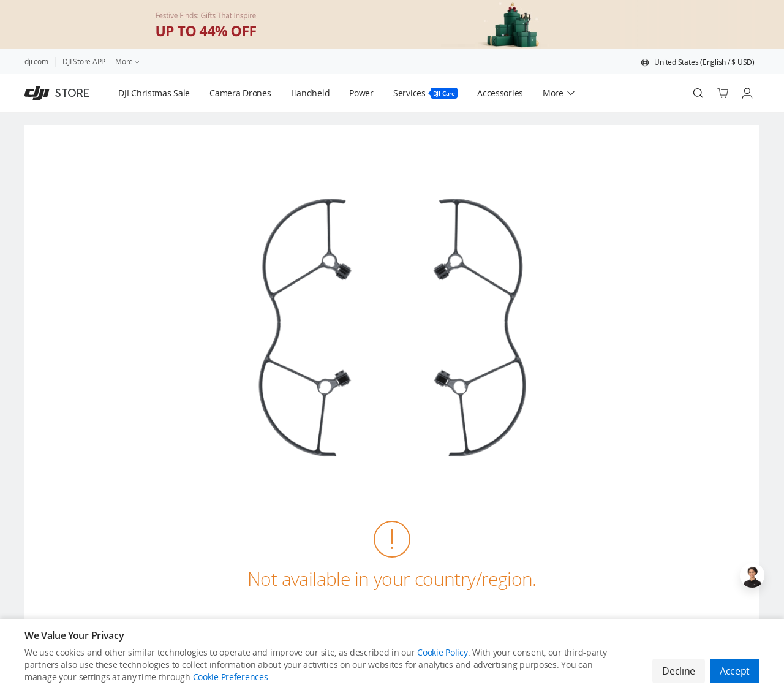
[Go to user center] (747, 93)
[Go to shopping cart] (723, 93)
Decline (679, 671)
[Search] (698, 93)
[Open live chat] (752, 575)
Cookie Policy (442, 652)
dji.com (36, 62)
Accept (735, 671)
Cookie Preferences (231, 677)
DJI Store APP (84, 62)
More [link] (128, 62)
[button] (698, 62)
